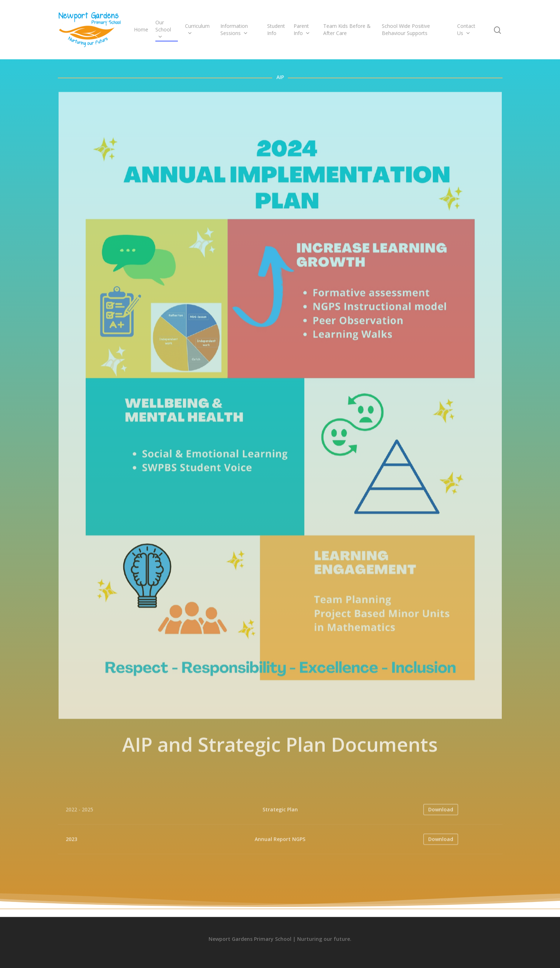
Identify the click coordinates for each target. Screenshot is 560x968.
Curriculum (197, 30)
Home (141, 29)
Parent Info (301, 30)
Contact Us (466, 30)
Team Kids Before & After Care (347, 29)
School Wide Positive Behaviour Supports (406, 29)
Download (441, 819)
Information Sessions (234, 30)
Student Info (276, 29)
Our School (163, 30)
